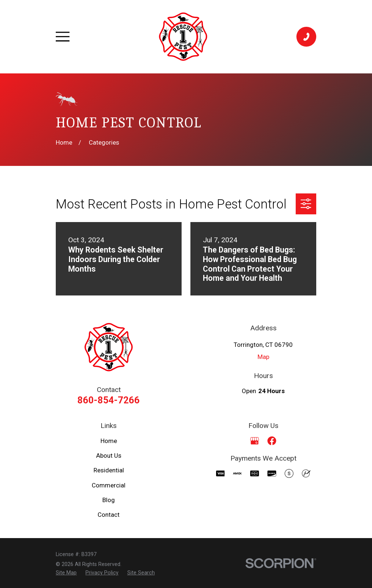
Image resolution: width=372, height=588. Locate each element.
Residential (109, 470)
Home (109, 441)
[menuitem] (66, 573)
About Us (109, 455)
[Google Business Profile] (255, 441)
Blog (109, 500)
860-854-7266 (109, 400)
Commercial (109, 485)
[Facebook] (272, 441)
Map (263, 357)
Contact (109, 515)
